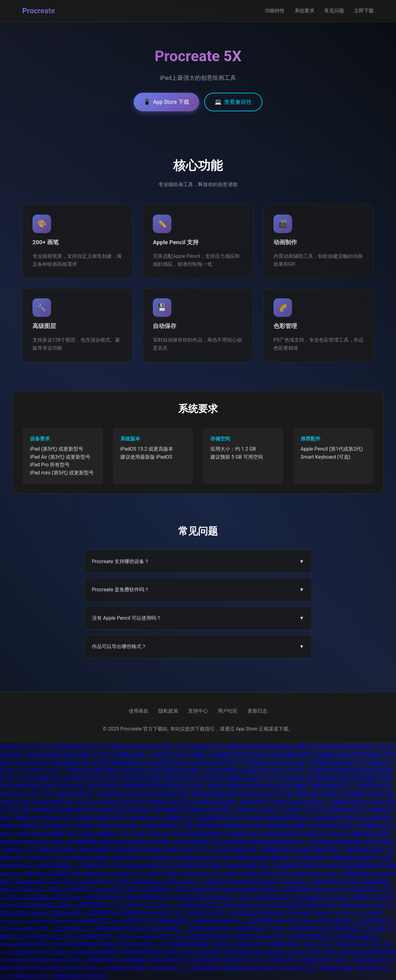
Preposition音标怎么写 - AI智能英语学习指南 (173, 865)
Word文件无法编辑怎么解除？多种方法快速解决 (252, 778)
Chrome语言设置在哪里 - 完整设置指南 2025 (114, 952)
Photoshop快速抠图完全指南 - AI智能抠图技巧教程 (299, 818)
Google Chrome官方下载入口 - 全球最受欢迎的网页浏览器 (304, 770)
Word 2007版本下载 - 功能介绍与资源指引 (46, 889)
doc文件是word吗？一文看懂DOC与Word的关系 (207, 881)
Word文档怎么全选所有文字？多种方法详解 (130, 873)
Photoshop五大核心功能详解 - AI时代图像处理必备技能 (145, 810)
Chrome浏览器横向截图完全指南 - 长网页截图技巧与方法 (63, 905)
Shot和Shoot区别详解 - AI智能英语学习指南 (236, 802)
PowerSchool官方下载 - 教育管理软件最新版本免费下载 (194, 937)
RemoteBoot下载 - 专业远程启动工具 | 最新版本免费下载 (73, 929)
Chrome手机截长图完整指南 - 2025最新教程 (264, 889)
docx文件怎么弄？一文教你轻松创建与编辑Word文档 (79, 770)
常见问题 (334, 11)
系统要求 (304, 11)
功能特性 (275, 11)
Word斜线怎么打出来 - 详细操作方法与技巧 (347, 897)
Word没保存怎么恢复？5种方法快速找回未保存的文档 (216, 786)
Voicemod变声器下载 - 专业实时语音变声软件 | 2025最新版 (202, 763)
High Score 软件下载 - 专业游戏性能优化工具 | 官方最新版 (63, 746)
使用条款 (139, 711)
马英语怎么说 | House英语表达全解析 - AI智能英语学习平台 (91, 857)
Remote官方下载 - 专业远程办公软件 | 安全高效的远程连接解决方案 (219, 913)
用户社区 (228, 711)
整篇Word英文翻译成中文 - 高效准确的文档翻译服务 (306, 842)
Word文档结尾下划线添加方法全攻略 (120, 849)
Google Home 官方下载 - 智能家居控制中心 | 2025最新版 (62, 794)
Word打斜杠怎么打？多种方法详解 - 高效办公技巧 (234, 873)
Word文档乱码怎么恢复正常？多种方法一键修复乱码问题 (325, 834)
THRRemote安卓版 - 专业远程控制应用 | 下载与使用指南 (156, 826)
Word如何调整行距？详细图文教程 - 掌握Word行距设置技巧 (315, 857)
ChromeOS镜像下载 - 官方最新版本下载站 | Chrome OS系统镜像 (293, 865)
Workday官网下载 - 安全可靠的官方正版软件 (195, 960)
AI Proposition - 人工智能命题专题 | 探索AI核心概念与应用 (210, 968)
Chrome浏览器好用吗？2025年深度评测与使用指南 (56, 944)
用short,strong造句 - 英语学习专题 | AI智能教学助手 (99, 786)
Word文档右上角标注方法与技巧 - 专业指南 (254, 810)
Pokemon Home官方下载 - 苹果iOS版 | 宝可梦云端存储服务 (302, 794)
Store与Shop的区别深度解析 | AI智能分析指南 (189, 770)
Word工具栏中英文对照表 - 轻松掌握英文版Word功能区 (225, 952)
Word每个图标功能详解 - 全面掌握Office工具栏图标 (87, 913)
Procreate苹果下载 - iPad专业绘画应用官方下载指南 (88, 818)
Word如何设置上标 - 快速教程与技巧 (115, 920)
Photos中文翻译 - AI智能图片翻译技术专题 (216, 754)
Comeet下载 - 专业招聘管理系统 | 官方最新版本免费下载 (318, 937)
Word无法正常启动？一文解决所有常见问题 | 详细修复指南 (325, 881)
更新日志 (257, 711)
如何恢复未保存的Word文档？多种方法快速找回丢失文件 (236, 897)
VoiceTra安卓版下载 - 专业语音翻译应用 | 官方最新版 (186, 746)
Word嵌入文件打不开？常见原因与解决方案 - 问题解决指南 (226, 849)
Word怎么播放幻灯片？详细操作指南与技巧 (194, 818)
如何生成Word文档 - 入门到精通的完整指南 (161, 944)
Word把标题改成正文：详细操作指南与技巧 (184, 929)
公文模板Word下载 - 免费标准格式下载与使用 (56, 976)
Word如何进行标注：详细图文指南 (323, 802)
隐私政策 (168, 711)
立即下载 (364, 11)
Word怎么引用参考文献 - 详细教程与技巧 (289, 960)
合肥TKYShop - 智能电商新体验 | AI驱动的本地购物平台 (111, 897)
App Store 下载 (166, 102)
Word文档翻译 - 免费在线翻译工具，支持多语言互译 (334, 786)
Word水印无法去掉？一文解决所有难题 (169, 905)
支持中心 (198, 711)
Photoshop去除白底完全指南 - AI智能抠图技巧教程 (56, 842)
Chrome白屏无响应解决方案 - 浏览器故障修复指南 (181, 794)
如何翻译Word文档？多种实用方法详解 (261, 826)
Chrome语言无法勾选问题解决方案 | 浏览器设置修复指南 (74, 763)
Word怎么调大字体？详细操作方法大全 (144, 802)
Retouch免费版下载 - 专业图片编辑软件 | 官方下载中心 (91, 834)
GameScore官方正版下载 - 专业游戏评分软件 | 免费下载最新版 (85, 881)
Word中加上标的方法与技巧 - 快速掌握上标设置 (93, 968)
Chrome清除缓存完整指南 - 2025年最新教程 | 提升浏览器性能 (180, 842)
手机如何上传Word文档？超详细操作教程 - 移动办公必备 (272, 944)
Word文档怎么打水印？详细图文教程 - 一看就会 (116, 754)
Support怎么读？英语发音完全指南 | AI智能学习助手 (140, 778)
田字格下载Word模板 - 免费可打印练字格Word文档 (301, 746)
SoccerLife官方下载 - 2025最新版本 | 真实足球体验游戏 (154, 889)
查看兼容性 (233, 102)
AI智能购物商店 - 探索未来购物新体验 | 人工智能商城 (214, 920)
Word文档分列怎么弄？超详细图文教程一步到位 (79, 937)
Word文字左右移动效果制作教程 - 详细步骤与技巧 (207, 834)
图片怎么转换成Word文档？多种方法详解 (203, 857)
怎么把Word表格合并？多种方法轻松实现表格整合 (269, 905)
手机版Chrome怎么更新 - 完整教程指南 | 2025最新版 (87, 960)
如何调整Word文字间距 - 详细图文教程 (276, 929)
